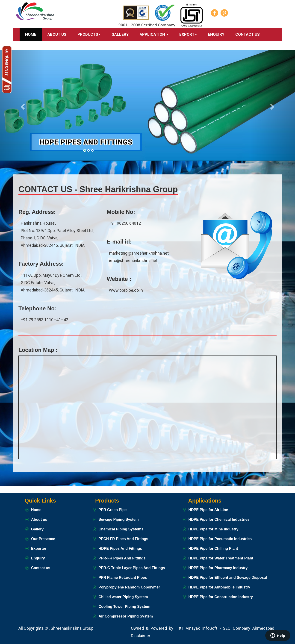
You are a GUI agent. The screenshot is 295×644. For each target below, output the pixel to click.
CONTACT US (248, 34)
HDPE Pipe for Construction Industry (221, 597)
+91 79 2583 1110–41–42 (44, 320)
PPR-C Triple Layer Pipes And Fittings (132, 568)
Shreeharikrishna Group (72, 628)
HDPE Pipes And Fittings (120, 548)
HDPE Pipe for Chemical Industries (219, 519)
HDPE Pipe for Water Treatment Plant (221, 558)
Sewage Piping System (119, 519)
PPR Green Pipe (113, 510)
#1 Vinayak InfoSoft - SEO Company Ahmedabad (226, 628)
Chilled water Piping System (123, 597)
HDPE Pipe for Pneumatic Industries (220, 539)
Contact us (41, 568)
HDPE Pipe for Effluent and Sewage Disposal (228, 578)
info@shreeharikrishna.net (133, 260)
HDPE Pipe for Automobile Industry (219, 587)
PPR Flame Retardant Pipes (123, 578)
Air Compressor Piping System (126, 616)
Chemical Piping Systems (121, 529)
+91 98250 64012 (125, 223)
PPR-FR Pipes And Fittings (122, 558)
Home (31, 34)
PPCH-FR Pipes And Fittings (123, 539)
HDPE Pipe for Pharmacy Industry (218, 568)
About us (39, 519)
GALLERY (120, 34)
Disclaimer (141, 636)
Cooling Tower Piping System (125, 607)
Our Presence (43, 539)
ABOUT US (57, 34)
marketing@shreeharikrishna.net (139, 253)
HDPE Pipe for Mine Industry (214, 529)
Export (188, 34)
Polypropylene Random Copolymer (129, 587)
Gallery (37, 529)
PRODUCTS (89, 34)
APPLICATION (154, 34)
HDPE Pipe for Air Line (208, 510)
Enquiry (216, 34)
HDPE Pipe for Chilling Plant (213, 548)
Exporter (39, 548)
